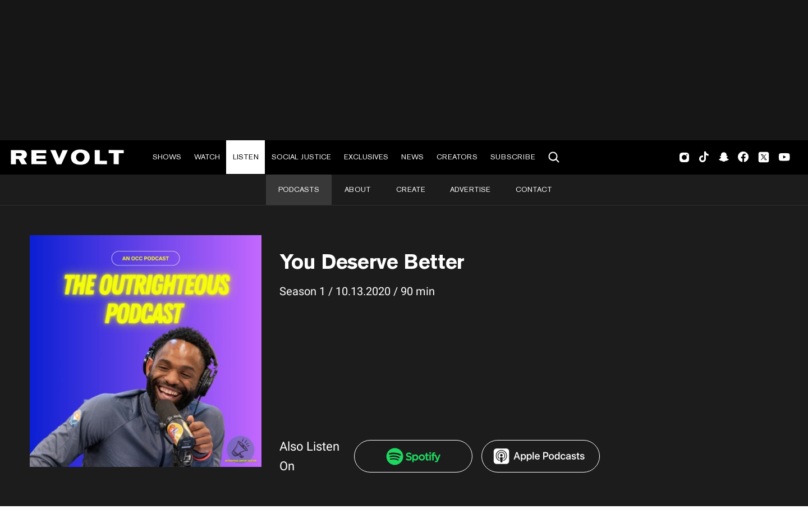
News (412, 157)
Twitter (764, 157)
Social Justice (301, 157)
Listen (246, 157)
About (358, 189)
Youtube (784, 158)
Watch (207, 157)
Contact (534, 189)
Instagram (685, 157)
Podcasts (299, 189)
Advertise (470, 189)
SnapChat (724, 157)
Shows (167, 157)
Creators (457, 157)
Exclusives (366, 157)
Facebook (743, 157)
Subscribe (513, 157)
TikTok (704, 157)
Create (411, 189)
